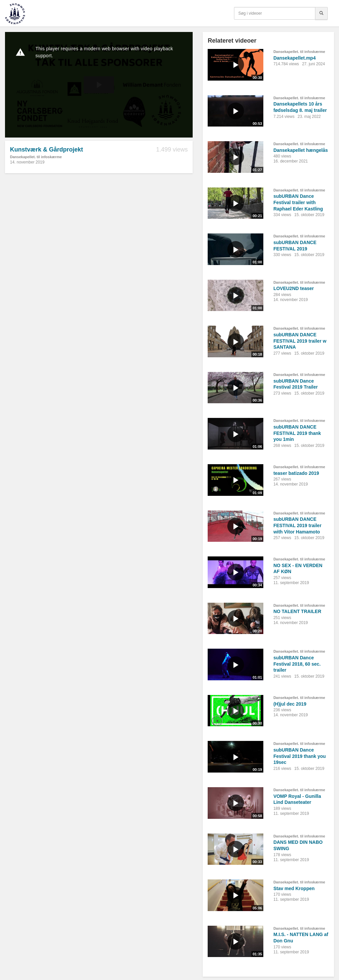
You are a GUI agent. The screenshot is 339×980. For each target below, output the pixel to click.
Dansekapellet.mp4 (294, 58)
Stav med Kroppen (294, 888)
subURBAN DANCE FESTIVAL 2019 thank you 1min (297, 433)
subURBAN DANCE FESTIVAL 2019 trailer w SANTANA (300, 341)
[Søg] (321, 13)
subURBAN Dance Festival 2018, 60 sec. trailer (297, 664)
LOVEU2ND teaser (293, 288)
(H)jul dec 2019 (290, 704)
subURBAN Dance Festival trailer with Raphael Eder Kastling (298, 202)
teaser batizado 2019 (296, 473)
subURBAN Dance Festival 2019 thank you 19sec (299, 756)
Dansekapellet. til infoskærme (36, 157)
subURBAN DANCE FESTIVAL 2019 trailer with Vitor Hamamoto (297, 525)
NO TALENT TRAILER (297, 611)
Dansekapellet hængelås (300, 150)
